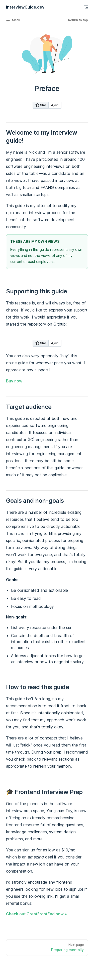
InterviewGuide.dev (25, 7)
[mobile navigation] (86, 7)
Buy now (14, 381)
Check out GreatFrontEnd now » (36, 914)
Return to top (78, 20)
